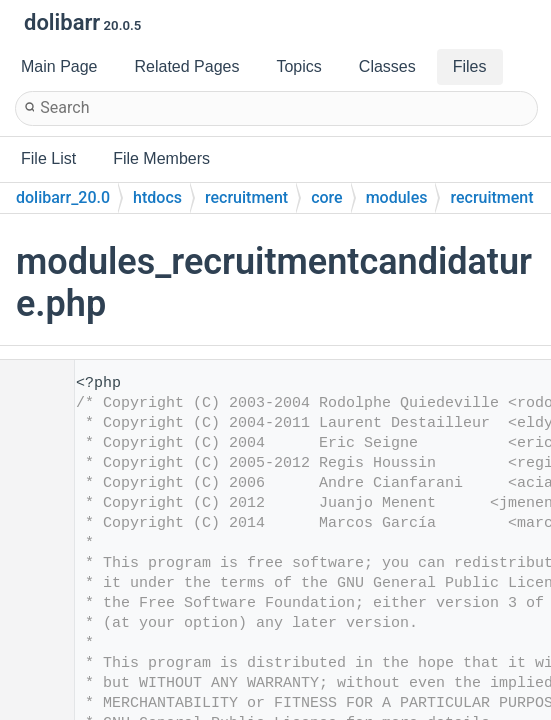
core (327, 197)
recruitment (246, 197)
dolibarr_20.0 (63, 197)
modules (397, 197)
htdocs (157, 197)
